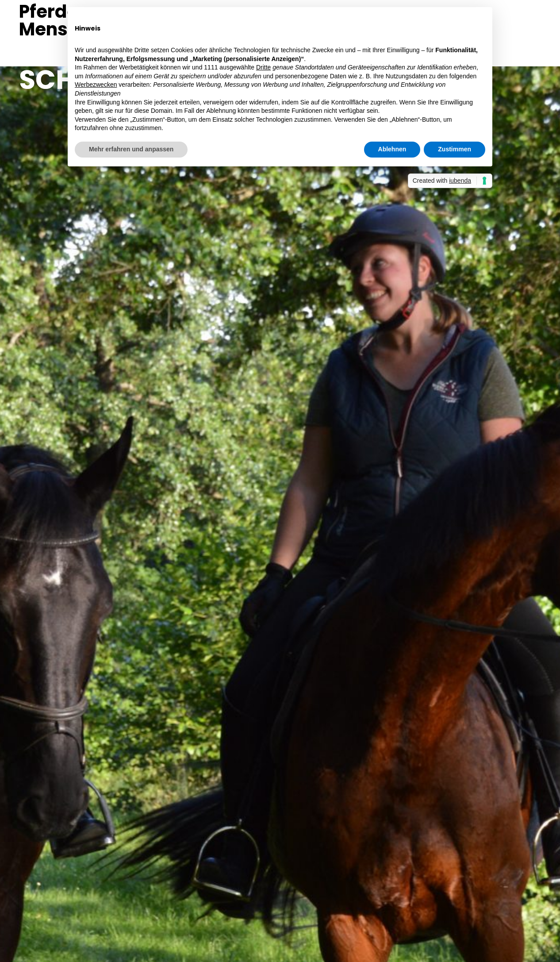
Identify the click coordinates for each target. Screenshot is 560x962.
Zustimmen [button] (455, 149)
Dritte (263, 67)
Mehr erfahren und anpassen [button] (131, 149)
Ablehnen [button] (392, 149)
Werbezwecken (96, 85)
